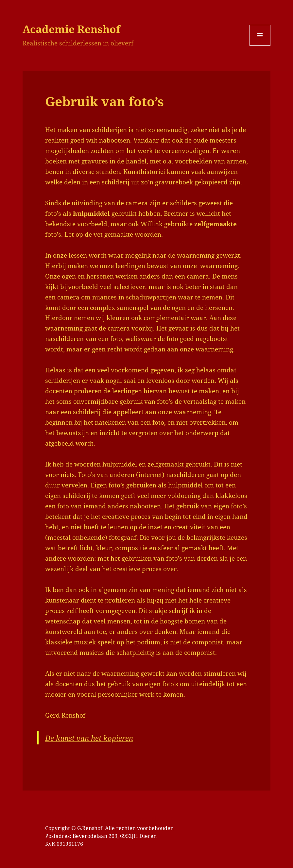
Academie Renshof (71, 29)
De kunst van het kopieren (89, 738)
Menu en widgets (260, 46)
